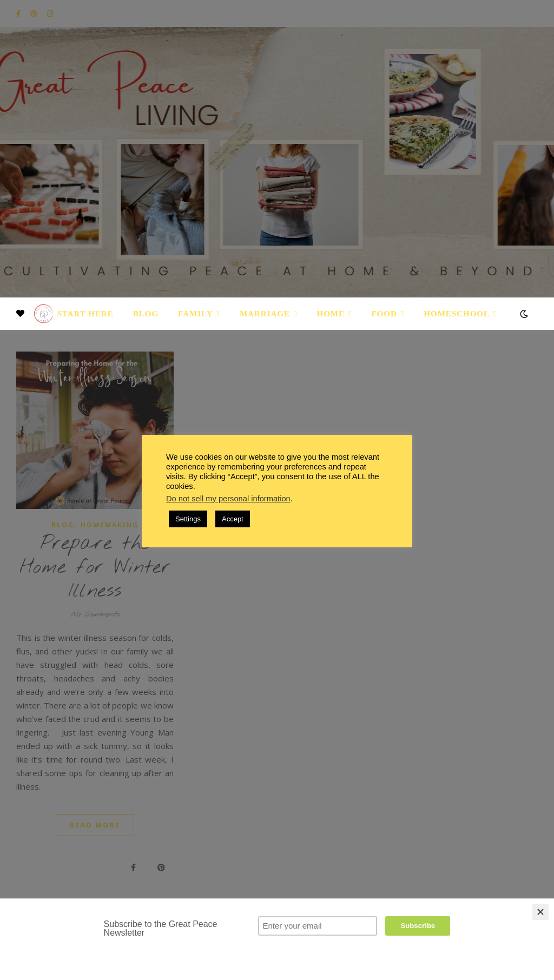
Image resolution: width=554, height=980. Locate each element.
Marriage (265, 314)
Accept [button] (233, 519)
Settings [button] (188, 519)
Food (384, 314)
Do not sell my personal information (228, 499)
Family (195, 314)
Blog (146, 314)
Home (331, 314)
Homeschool (457, 314)
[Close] (540, 912)
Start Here (85, 314)
